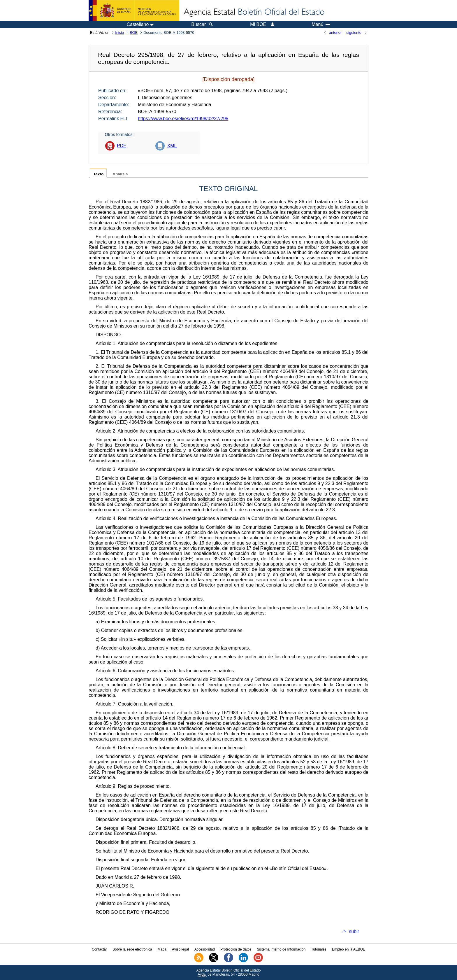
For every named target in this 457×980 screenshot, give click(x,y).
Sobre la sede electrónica (132, 949)
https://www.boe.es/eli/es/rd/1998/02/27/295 (183, 119)
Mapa (162, 949)
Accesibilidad (205, 949)
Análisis (120, 174)
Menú (321, 24)
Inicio (119, 33)
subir (354, 931)
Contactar (99, 949)
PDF (122, 146)
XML (172, 146)
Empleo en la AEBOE (349, 949)
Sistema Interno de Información (281, 949)
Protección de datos (236, 949)
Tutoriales (319, 949)
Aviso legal (180, 949)
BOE (134, 33)
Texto (98, 174)
